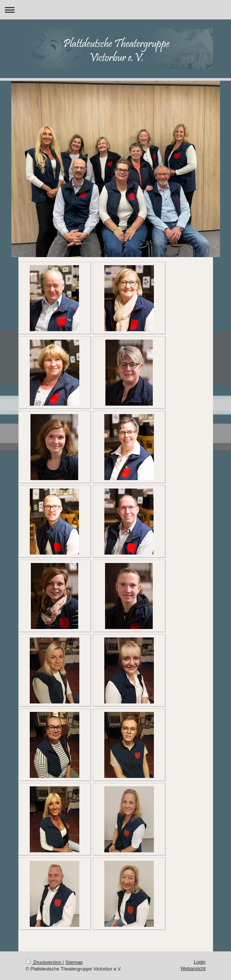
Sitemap (74, 962)
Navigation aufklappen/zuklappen (115, 10)
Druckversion (44, 962)
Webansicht (193, 968)
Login (200, 962)
